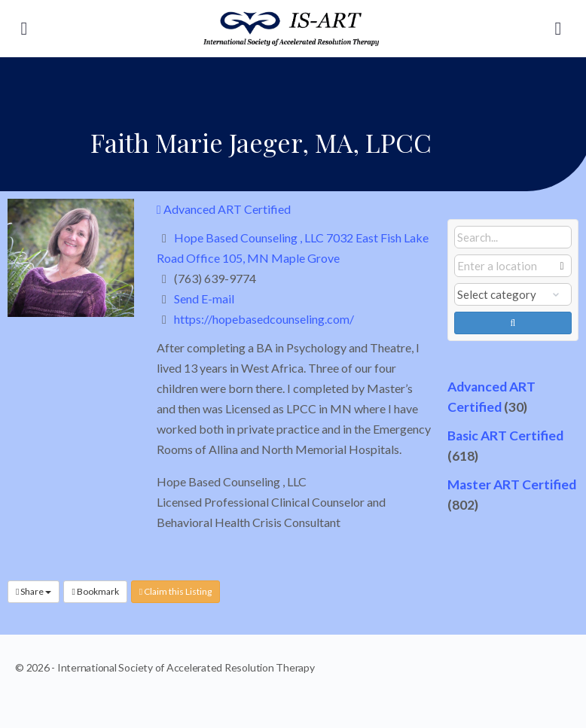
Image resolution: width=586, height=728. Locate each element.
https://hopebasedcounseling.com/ (264, 319)
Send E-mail (204, 299)
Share (34, 591)
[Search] (558, 29)
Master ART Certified (512, 484)
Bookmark (95, 591)
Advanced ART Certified (224, 209)
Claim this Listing (175, 591)
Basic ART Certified (505, 436)
